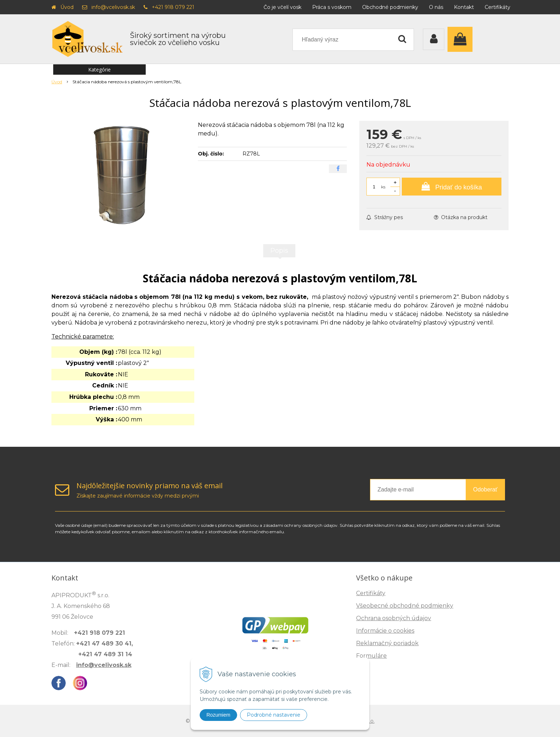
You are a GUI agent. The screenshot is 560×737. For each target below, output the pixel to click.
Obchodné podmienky (390, 7)
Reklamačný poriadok (387, 643)
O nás (436, 7)
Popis (279, 251)
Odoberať (485, 489)
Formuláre (371, 656)
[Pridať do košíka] (452, 187)
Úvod (67, 7)
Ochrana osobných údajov (394, 618)
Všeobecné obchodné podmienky (405, 606)
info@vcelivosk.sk (113, 7)
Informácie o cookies (385, 631)
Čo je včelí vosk (282, 7)
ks (383, 187)
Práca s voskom (332, 7)
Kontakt (464, 7)
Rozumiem (218, 715)
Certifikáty (497, 7)
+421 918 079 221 (173, 7)
